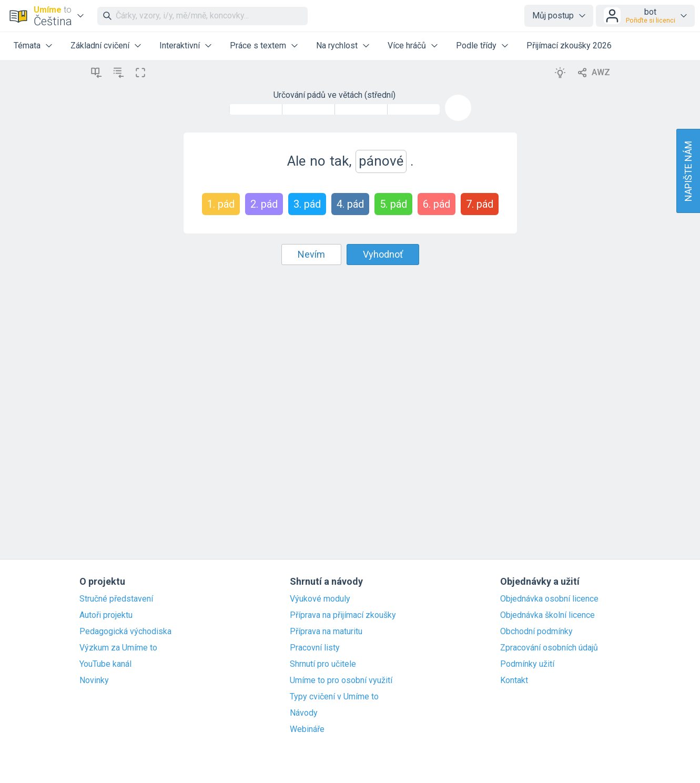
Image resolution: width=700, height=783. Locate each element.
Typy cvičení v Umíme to (334, 697)
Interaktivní (180, 45)
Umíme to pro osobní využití (341, 680)
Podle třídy (476, 45)
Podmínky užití (527, 664)
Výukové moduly (320, 599)
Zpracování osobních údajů (549, 648)
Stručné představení (116, 599)
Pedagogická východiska (125, 632)
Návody (304, 713)
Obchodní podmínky (536, 632)
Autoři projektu (106, 615)
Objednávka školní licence (547, 615)
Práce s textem (258, 45)
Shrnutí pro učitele (323, 664)
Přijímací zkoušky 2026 (569, 45)
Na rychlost (337, 45)
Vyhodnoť (383, 254)
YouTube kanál (105, 664)
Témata (27, 45)
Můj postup (553, 16)
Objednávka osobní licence (549, 599)
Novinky (94, 680)
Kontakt (514, 680)
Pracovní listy (315, 648)
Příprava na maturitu (326, 632)
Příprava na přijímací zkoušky (343, 615)
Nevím (311, 254)
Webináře (307, 729)
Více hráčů (407, 45)
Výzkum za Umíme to (118, 648)
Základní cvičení (100, 45)
